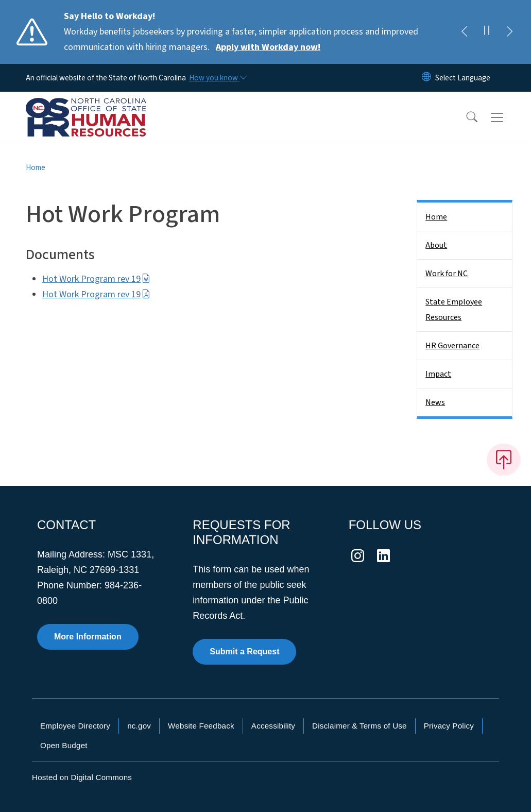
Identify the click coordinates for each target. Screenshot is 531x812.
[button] (465, 117)
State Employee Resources (454, 310)
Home (36, 167)
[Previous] (464, 32)
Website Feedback (201, 726)
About (436, 245)
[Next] (509, 32)
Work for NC (447, 274)
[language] (463, 78)
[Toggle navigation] (507, 117)
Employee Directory (75, 726)
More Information (88, 637)
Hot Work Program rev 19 (96, 279)
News (435, 402)
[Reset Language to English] (426, 78)
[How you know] (217, 78)
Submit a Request (244, 652)
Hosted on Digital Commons (82, 777)
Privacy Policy (449, 726)
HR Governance (452, 346)
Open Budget (64, 745)
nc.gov (139, 726)
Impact (438, 374)
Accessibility (273, 726)
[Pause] (487, 32)
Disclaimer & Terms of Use (359, 726)
